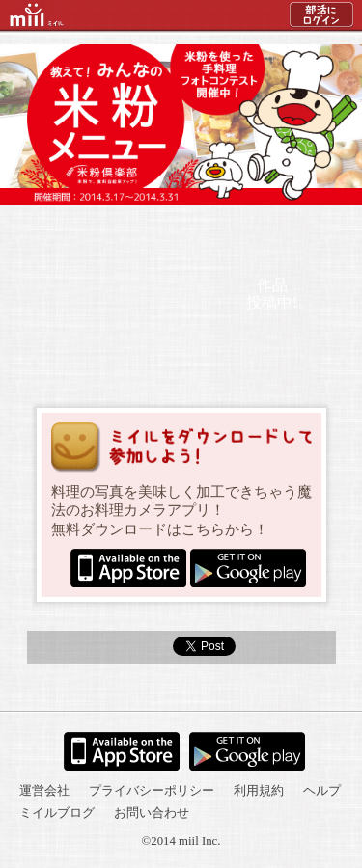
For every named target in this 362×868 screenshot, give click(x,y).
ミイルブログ (57, 813)
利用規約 (259, 791)
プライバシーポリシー (152, 791)
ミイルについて (282, 234)
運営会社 (44, 791)
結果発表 (180, 234)
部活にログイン (321, 19)
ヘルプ (322, 791)
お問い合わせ (152, 813)
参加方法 (78, 234)
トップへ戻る (181, 688)
